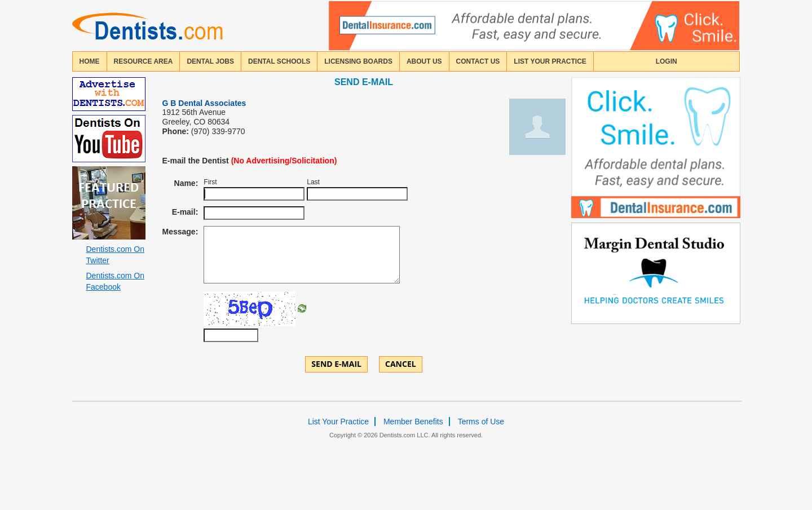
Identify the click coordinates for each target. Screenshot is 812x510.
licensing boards (358, 61)
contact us (478, 61)
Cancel (401, 364)
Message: (180, 232)
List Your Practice (550, 61)
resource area (144, 61)
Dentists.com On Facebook (115, 281)
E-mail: (185, 212)
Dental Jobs (210, 61)
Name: (186, 183)
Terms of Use (481, 422)
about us (424, 61)
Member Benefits (413, 422)
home (90, 61)
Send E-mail (336, 364)
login (667, 61)
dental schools (279, 61)
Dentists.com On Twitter (115, 255)
